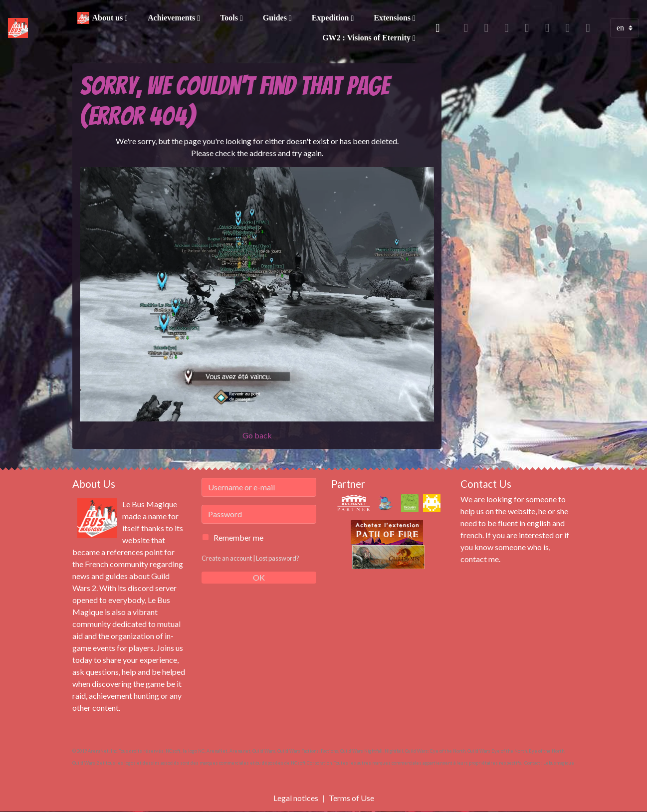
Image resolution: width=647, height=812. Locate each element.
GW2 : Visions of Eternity (367, 38)
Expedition (331, 18)
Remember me (238, 537)
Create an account (227, 558)
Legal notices (296, 798)
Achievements (172, 18)
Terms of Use (351, 798)
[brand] (19, 28)
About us (109, 18)
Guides (276, 18)
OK (259, 577)
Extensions (393, 18)
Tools (230, 18)
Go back (257, 435)
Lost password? (278, 558)
